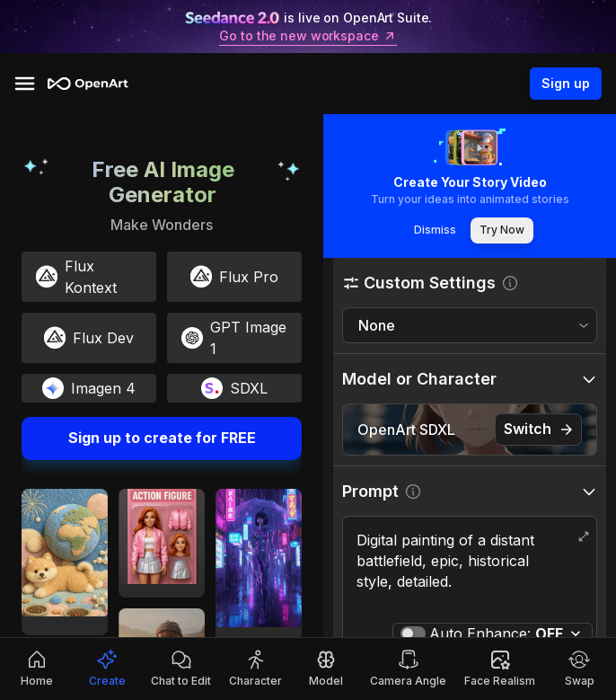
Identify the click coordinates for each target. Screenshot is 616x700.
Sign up (566, 84)
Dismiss (435, 230)
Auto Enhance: (496, 634)
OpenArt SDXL (406, 430)
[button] (470, 283)
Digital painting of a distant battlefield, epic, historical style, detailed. (470, 572)
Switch (538, 429)
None (377, 325)
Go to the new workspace (308, 36)
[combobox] (470, 326)
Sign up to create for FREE (162, 439)
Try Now (502, 230)
